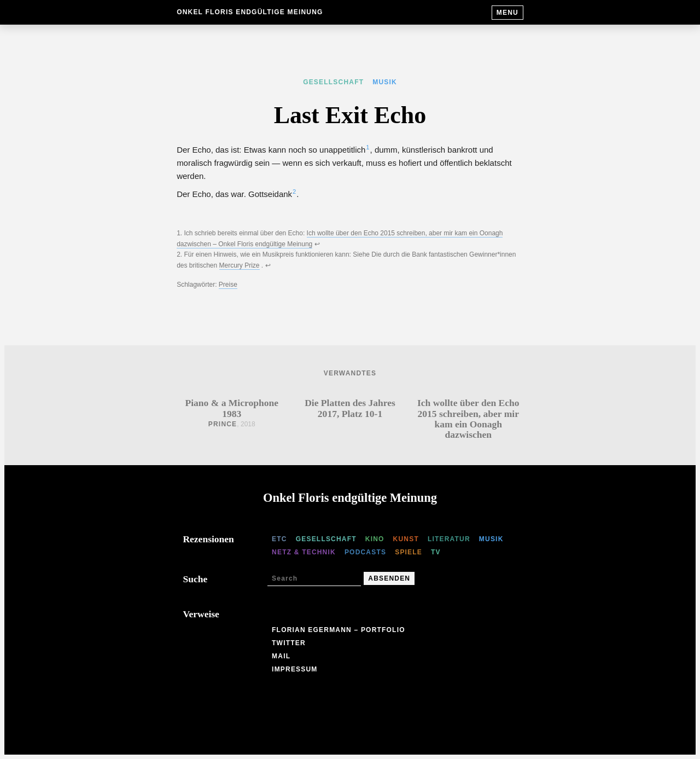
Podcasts (365, 552)
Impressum (294, 669)
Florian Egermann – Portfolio (339, 630)
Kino (375, 539)
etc (279, 539)
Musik (385, 82)
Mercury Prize (240, 265)
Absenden (389, 578)
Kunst (406, 539)
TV (436, 552)
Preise (228, 285)
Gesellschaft (333, 82)
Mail (281, 656)
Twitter (289, 643)
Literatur (449, 539)
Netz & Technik (304, 552)
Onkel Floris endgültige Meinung (250, 12)
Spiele (409, 552)
